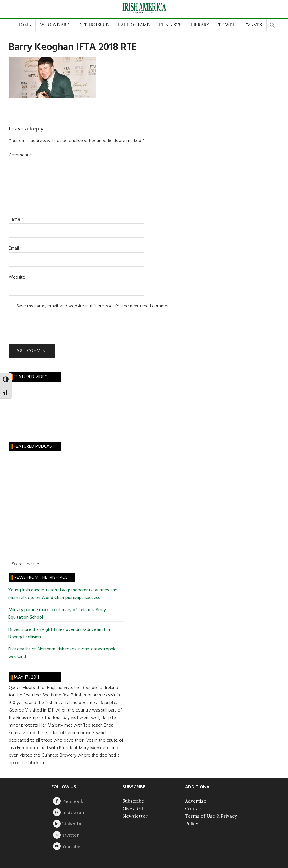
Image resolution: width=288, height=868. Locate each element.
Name (16, 220)
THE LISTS (170, 25)
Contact (194, 808)
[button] (272, 24)
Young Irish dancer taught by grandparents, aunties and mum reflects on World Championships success (63, 594)
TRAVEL (227, 25)
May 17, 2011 (26, 677)
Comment (20, 155)
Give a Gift (134, 808)
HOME (24, 25)
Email (15, 248)
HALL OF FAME (134, 25)
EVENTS (253, 25)
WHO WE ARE (55, 25)
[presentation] (48, 330)
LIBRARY (200, 25)
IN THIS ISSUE (93, 25)
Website (17, 277)
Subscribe (133, 801)
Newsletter (135, 816)
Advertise (196, 801)
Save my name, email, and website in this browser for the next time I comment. (94, 306)
